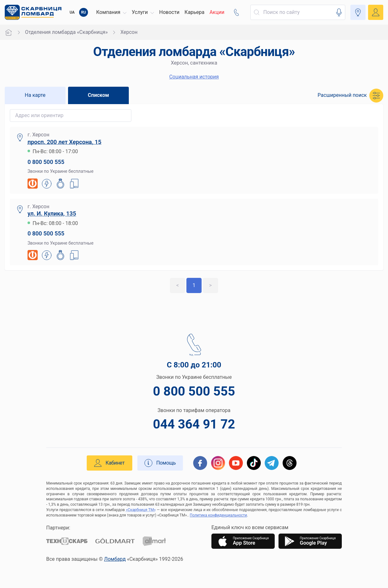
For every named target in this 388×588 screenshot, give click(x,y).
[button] (111, 12)
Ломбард (115, 559)
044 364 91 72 (194, 424)
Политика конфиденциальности (219, 515)
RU (84, 12)
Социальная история (194, 77)
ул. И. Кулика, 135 (52, 213)
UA (72, 12)
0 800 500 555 (46, 162)
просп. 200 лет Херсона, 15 (64, 142)
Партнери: (58, 528)
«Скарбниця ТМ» (141, 510)
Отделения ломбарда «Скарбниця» (66, 32)
